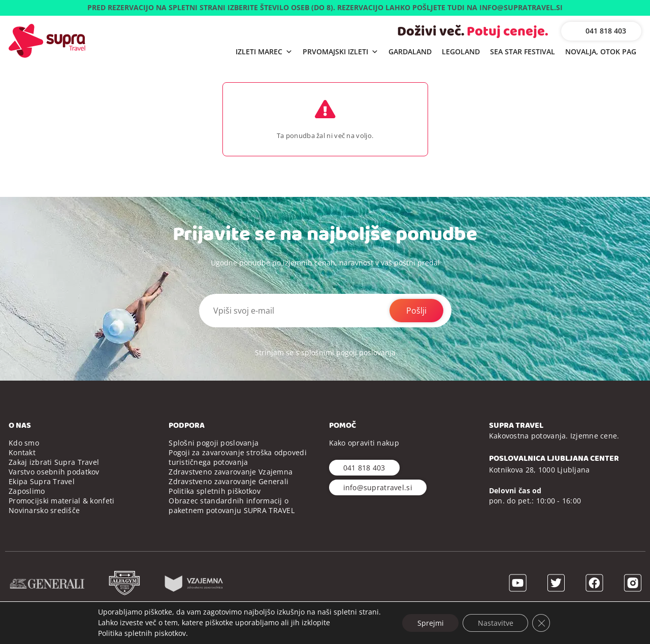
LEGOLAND (461, 52)
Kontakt (22, 452)
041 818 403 (606, 31)
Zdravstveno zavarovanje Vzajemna (231, 472)
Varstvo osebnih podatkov (54, 472)
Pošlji (416, 311)
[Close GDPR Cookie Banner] (542, 623)
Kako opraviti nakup (364, 443)
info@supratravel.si (378, 487)
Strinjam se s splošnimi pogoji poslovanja (325, 352)
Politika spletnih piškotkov (215, 491)
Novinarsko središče (44, 510)
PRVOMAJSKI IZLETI (340, 52)
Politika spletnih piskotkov (141, 633)
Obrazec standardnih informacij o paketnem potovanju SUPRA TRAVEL (232, 505)
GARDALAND (410, 52)
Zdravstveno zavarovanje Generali (229, 481)
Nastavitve (496, 622)
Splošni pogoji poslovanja (214, 443)
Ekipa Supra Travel (42, 481)
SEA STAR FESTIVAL (523, 52)
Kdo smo (24, 443)
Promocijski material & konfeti (61, 501)
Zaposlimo (27, 491)
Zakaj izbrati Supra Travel (54, 462)
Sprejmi (430, 622)
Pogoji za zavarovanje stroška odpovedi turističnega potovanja (238, 457)
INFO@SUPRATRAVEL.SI (521, 7)
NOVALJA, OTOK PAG (601, 52)
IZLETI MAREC (264, 52)
